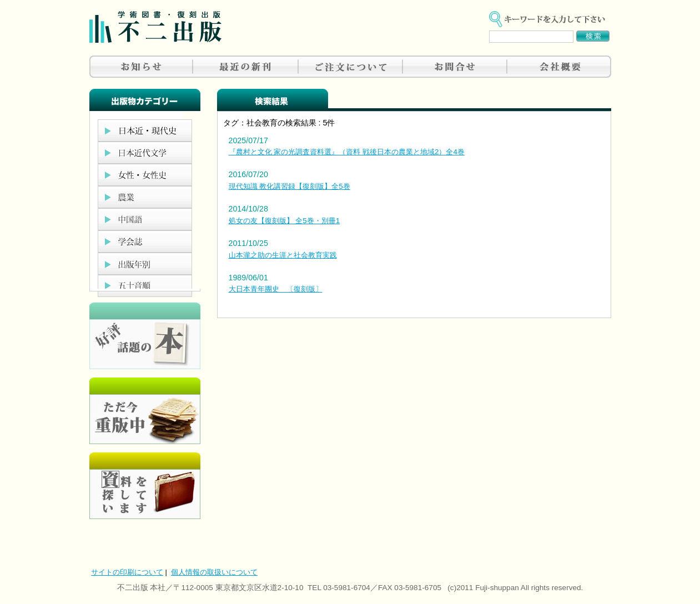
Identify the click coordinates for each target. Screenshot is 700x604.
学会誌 (145, 241)
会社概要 (559, 67)
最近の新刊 (246, 67)
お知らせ (142, 67)
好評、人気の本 (145, 336)
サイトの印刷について (127, 572)
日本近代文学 (145, 153)
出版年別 (145, 264)
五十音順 (145, 286)
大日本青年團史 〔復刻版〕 (276, 289)
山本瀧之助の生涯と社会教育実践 (283, 255)
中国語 (145, 219)
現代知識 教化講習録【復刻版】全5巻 (289, 186)
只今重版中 (145, 411)
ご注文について (350, 67)
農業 (145, 197)
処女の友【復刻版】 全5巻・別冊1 (284, 221)
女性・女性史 (145, 175)
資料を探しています (145, 486)
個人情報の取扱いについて (214, 572)
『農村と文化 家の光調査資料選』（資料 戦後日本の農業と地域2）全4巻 (347, 152)
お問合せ (455, 67)
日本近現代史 (145, 130)
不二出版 (155, 27)
